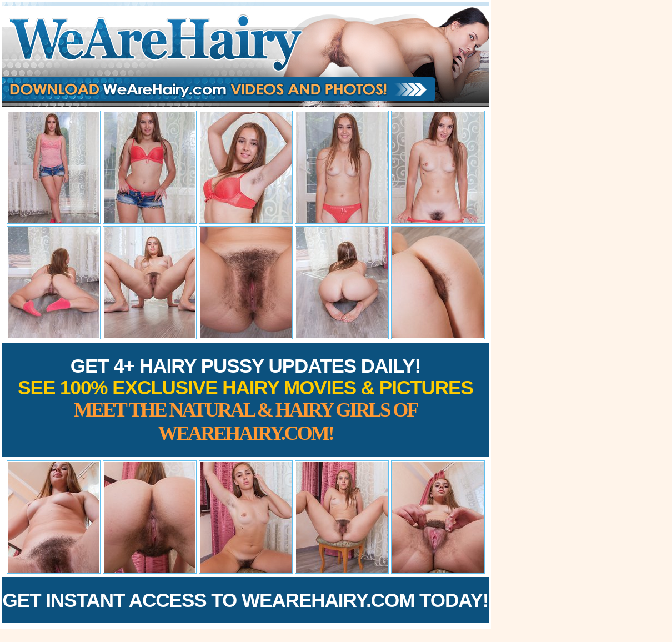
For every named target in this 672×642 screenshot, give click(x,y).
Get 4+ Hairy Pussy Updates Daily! (245, 400)
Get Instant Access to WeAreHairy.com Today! (246, 600)
